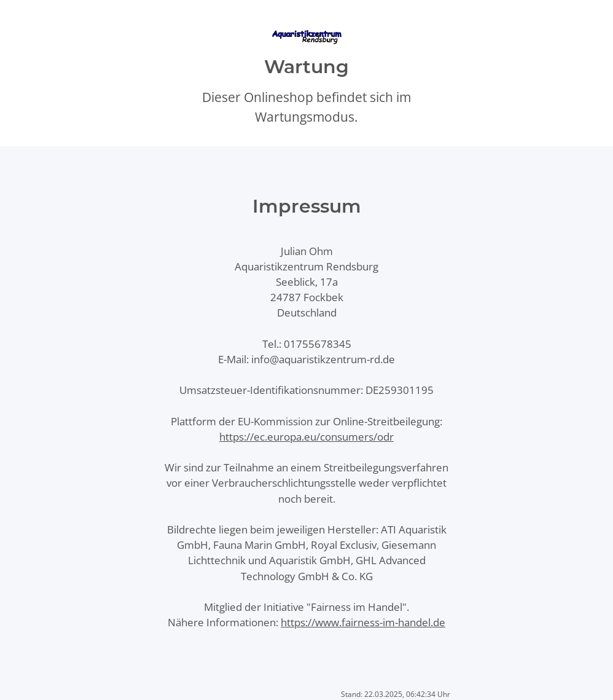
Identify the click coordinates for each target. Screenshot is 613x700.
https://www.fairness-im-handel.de (363, 622)
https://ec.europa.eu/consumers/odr (306, 437)
